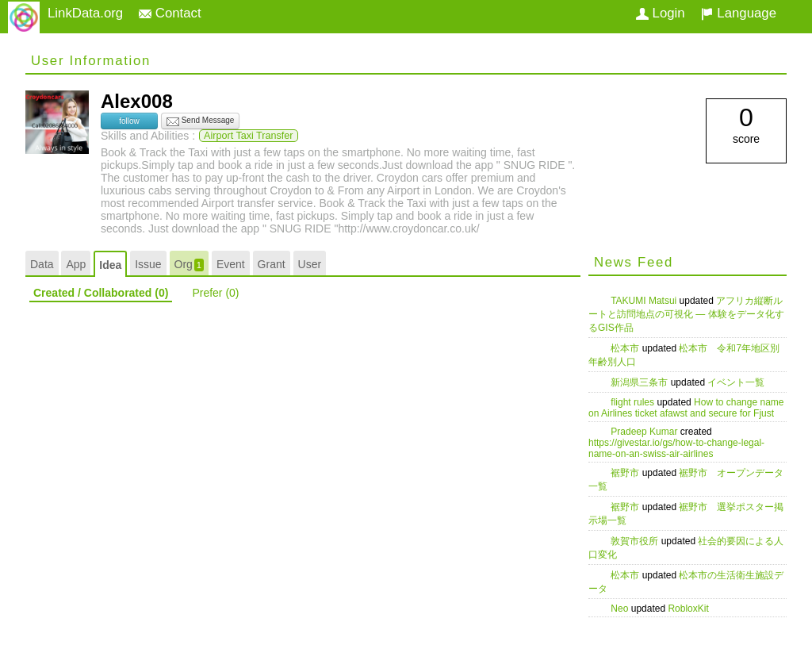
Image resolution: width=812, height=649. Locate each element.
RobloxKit (688, 609)
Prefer (215, 293)
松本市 (626, 348)
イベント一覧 (736, 382)
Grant (272, 264)
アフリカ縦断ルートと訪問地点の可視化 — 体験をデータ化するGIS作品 (686, 314)
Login (661, 13)
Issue (148, 264)
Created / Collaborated (101, 293)
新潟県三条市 (640, 382)
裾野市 (626, 473)
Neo (620, 609)
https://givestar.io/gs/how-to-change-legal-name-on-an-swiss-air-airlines (676, 448)
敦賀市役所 (636, 541)
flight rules (634, 402)
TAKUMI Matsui (645, 301)
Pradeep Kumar (645, 432)
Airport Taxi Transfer (248, 136)
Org (189, 265)
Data (42, 264)
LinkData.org (85, 13)
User (310, 264)
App (76, 264)
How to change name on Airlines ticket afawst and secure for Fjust (686, 408)
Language (739, 13)
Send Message (201, 121)
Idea (110, 265)
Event (231, 264)
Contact (170, 13)
